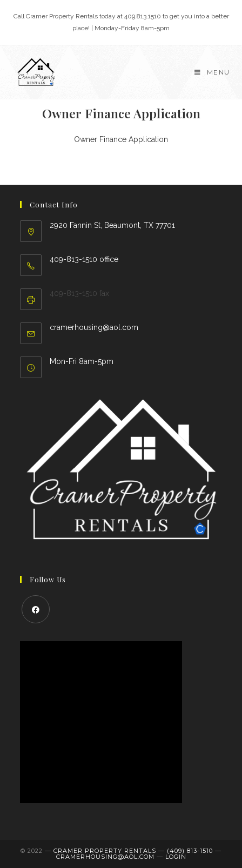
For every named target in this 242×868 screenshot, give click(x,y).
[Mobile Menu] (212, 72)
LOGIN (176, 857)
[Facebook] (36, 609)
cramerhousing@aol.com (94, 327)
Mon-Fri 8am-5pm (82, 361)
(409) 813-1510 (190, 851)
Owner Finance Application (121, 139)
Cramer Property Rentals (105, 851)
